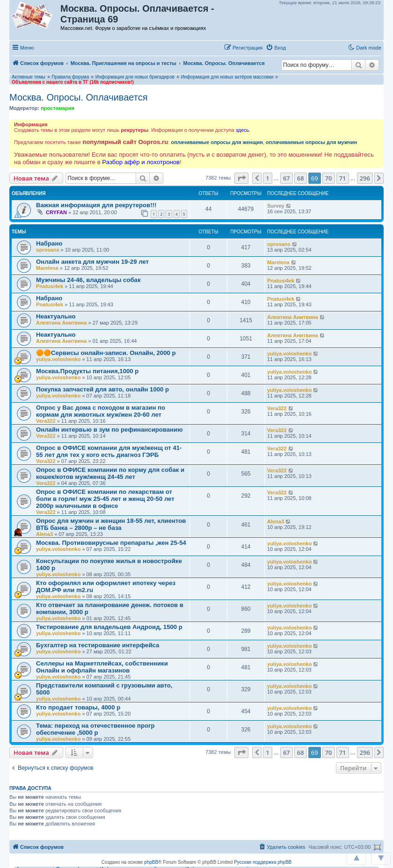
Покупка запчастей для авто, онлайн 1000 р (102, 389)
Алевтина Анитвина (62, 323)
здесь (243, 130)
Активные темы (29, 77)
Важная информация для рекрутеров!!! (96, 205)
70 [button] (329, 178)
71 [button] (343, 178)
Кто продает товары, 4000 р (78, 707)
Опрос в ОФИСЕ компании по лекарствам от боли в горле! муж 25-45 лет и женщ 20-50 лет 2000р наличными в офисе (105, 499)
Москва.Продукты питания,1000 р (87, 371)
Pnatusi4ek (50, 286)
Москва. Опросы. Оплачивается (79, 97)
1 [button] (267, 178)
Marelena (47, 268)
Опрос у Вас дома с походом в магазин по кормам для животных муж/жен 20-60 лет (101, 411)
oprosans (48, 250)
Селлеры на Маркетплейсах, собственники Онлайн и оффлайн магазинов (102, 667)
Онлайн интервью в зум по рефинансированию (109, 430)
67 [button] (287, 178)
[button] (299, 47)
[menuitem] (276, 48)
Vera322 (46, 421)
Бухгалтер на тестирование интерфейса (98, 645)
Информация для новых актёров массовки (227, 77)
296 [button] (365, 178)
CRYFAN (56, 212)
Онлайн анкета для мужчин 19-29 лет (92, 262)
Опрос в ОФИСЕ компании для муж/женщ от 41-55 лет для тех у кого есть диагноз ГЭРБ (109, 451)
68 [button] (301, 178)
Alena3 (44, 534)
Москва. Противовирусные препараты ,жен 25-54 (111, 543)
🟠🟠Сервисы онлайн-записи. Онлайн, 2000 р (106, 353)
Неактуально (56, 316)
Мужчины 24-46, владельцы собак (88, 280)
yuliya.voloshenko (58, 359)
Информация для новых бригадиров (135, 77)
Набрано (49, 243)
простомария (58, 108)
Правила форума (70, 77)
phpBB (151, 862)
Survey (276, 206)
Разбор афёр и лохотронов (141, 162)
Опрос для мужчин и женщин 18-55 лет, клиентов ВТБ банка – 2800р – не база (111, 524)
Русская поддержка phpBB (263, 862)
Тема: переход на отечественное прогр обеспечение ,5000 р (95, 729)
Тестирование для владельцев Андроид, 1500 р (109, 627)
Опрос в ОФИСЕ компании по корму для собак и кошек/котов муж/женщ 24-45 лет (110, 473)
